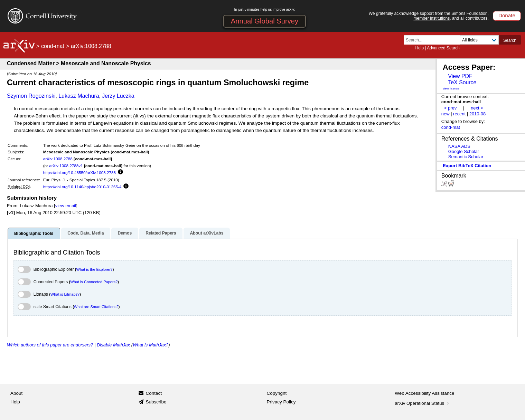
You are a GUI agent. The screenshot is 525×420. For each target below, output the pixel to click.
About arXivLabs (207, 233)
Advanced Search (443, 48)
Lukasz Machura (79, 96)
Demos (125, 233)
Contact (154, 393)
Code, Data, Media (86, 233)
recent (459, 114)
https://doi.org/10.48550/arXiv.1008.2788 (79, 173)
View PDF (460, 76)
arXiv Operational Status (423, 403)
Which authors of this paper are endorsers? (50, 345)
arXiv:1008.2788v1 (66, 166)
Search (510, 40)
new (446, 114)
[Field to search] (479, 40)
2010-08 (478, 114)
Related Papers (161, 233)
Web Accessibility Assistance (424, 393)
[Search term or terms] (434, 40)
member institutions (432, 18)
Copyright (277, 393)
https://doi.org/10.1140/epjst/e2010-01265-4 (82, 187)
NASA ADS (459, 146)
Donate (507, 15)
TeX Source (462, 82)
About (16, 393)
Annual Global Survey (265, 21)
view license (451, 88)
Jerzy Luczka (118, 96)
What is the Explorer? (95, 269)
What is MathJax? (151, 345)
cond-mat (53, 46)
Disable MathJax (113, 345)
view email (66, 206)
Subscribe (156, 402)
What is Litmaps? (65, 294)
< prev (450, 108)
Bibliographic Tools (34, 233)
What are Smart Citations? (96, 307)
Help (419, 48)
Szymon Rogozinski (31, 96)
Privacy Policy (281, 402)
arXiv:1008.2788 (58, 159)
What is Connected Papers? (94, 282)
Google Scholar (464, 151)
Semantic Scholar (466, 157)
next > (477, 108)
